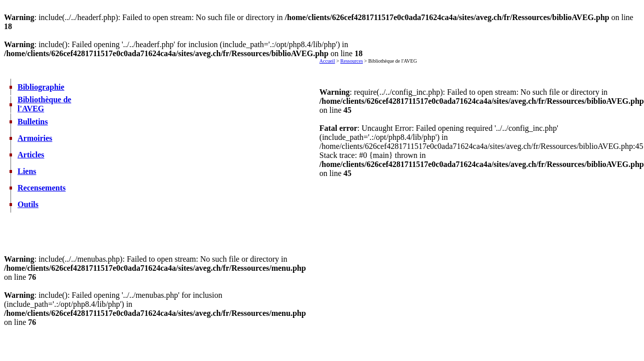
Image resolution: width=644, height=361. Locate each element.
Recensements (42, 188)
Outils (28, 204)
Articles (31, 155)
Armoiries (35, 138)
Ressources (352, 61)
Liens (27, 171)
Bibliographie (41, 87)
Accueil (327, 61)
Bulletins (33, 122)
